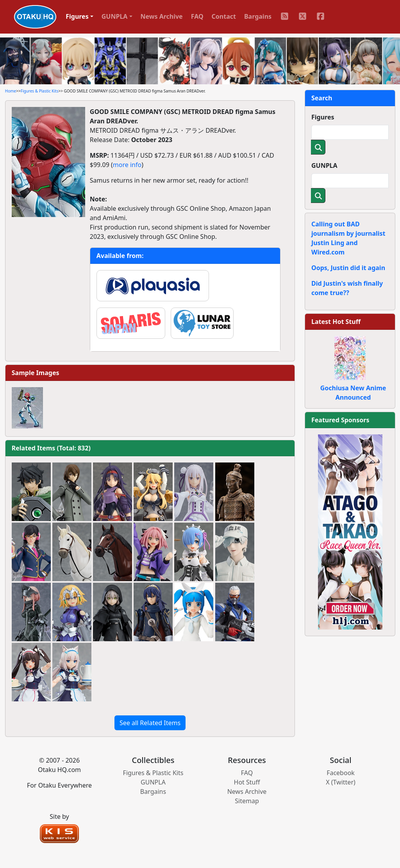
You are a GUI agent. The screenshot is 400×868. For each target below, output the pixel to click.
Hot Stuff (247, 782)
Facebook (341, 773)
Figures (323, 117)
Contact (224, 16)
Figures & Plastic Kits (40, 91)
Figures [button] (77, 16)
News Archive (162, 16)
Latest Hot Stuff (336, 322)
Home (11, 91)
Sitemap (247, 801)
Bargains (258, 16)
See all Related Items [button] (150, 723)
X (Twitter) (341, 782)
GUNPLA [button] (115, 16)
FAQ (197, 16)
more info (127, 165)
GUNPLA (324, 165)
